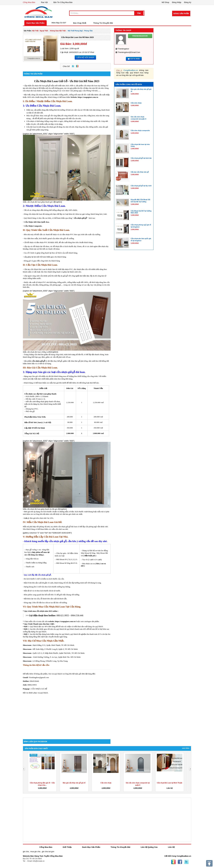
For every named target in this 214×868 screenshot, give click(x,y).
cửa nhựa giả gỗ (80, 218)
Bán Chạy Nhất (80, 23)
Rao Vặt (44, 2)
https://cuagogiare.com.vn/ (65, 621)
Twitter (73, 66)
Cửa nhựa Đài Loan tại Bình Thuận (170, 783)
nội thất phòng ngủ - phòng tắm (80, 31)
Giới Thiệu (67, 847)
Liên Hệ (171, 847)
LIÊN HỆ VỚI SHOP (85, 57)
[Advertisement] (67, 715)
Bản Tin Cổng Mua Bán (63, 2)
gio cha (26, 852)
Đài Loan (53, 81)
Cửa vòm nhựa (106, 783)
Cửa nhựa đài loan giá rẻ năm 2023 (77, 37)
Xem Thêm (186, 748)
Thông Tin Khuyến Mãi (103, 23)
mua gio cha (35, 852)
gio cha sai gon (48, 852)
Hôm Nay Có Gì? (59, 23)
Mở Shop (165, 2)
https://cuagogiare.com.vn (88, 97)
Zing (77, 66)
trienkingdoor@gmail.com (129, 52)
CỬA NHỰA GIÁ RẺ (39, 689)
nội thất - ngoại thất (40, 31)
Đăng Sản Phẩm (181, 14)
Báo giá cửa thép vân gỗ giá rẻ (74, 783)
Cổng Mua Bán (29, 2)
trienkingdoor (123, 49)
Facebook (180, 862)
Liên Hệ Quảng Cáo (149, 847)
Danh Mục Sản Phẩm (36, 23)
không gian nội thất (58, 31)
